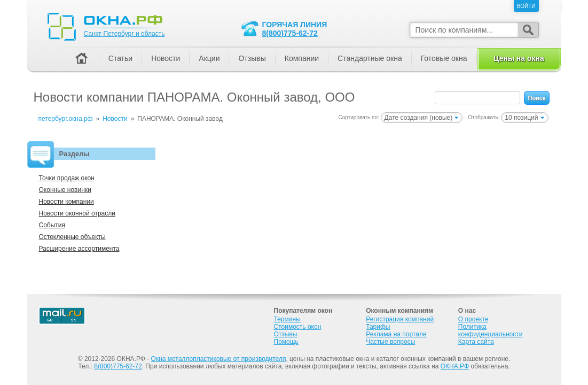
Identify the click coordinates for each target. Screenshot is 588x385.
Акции (209, 58)
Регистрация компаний (400, 319)
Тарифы (378, 327)
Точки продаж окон (67, 178)
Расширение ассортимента (79, 249)
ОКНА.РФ (455, 366)
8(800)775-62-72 (290, 33)
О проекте (473, 319)
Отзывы (252, 58)
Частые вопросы (390, 342)
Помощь (286, 342)
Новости (166, 58)
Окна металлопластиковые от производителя (219, 359)
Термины (287, 319)
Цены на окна (519, 58)
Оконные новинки (65, 190)
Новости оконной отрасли (77, 213)
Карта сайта (476, 342)
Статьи (120, 58)
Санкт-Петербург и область (124, 34)
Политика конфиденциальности (491, 330)
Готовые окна (444, 58)
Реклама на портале (396, 334)
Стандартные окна (370, 58)
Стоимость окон (298, 327)
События (52, 225)
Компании (302, 58)
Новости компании (66, 202)
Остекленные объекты (72, 237)
